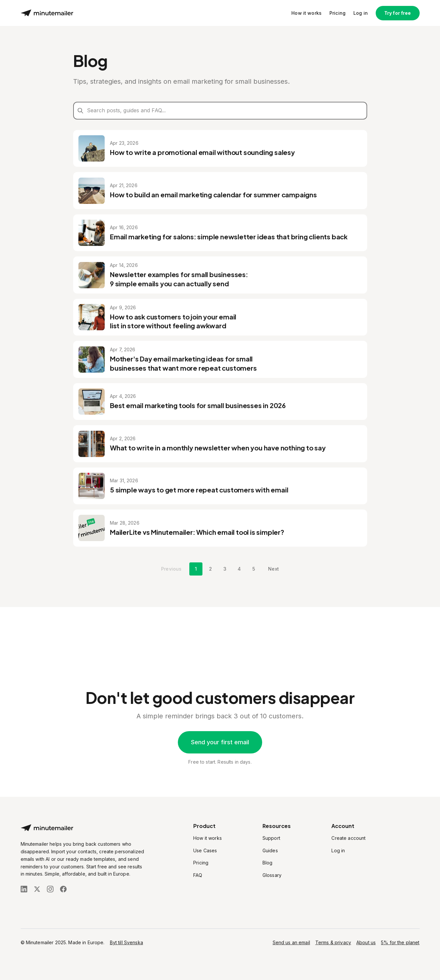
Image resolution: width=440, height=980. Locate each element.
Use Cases (205, 850)
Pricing (337, 14)
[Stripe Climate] (83, 906)
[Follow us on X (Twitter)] (37, 889)
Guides (270, 850)
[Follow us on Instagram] (50, 889)
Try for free (398, 14)
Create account (348, 838)
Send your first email (220, 742)
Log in (361, 14)
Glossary (272, 875)
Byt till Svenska (126, 942)
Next (273, 620)
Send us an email (291, 942)
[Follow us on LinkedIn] (24, 889)
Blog (268, 863)
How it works (306, 14)
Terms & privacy (333, 942)
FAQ (198, 875)
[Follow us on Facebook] (63, 889)
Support (271, 838)
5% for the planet (400, 942)
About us (366, 942)
